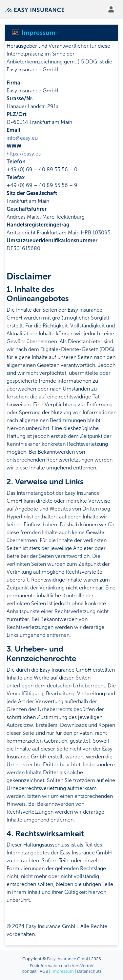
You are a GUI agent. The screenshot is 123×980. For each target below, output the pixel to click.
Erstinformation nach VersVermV (62, 966)
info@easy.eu (22, 138)
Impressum (63, 971)
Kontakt (29, 971)
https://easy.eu (24, 154)
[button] (111, 9)
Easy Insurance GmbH (69, 959)
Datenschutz (89, 971)
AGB (44, 971)
